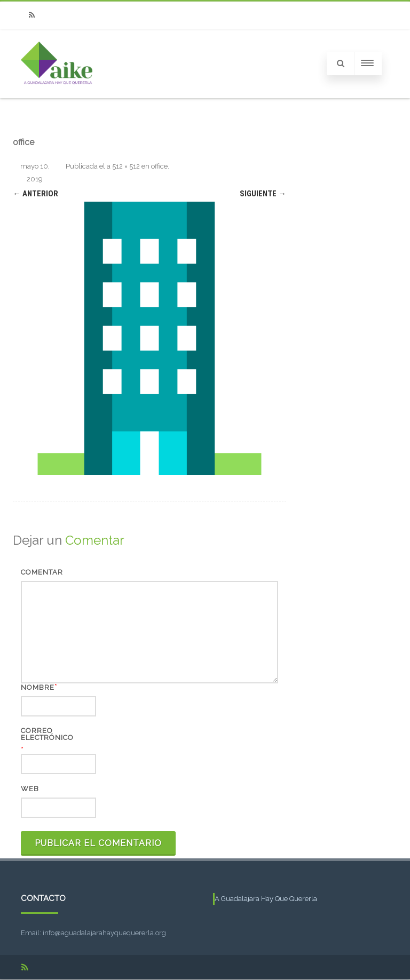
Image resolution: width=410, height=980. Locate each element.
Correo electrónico (47, 734)
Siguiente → (263, 194)
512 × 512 (126, 166)
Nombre (38, 687)
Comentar (42, 572)
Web (30, 789)
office (159, 166)
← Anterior (36, 194)
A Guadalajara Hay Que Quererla (266, 899)
